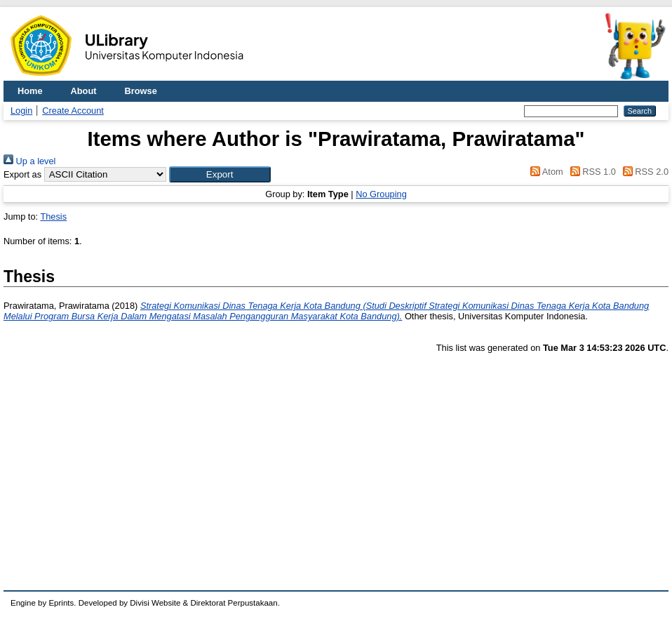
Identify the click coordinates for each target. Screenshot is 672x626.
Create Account (73, 111)
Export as (22, 174)
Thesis (53, 217)
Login (21, 111)
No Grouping (381, 194)
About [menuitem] (84, 91)
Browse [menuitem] (141, 91)
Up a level (29, 161)
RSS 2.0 (643, 172)
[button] (220, 174)
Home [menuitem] (30, 91)
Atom (545, 172)
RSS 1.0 (591, 172)
